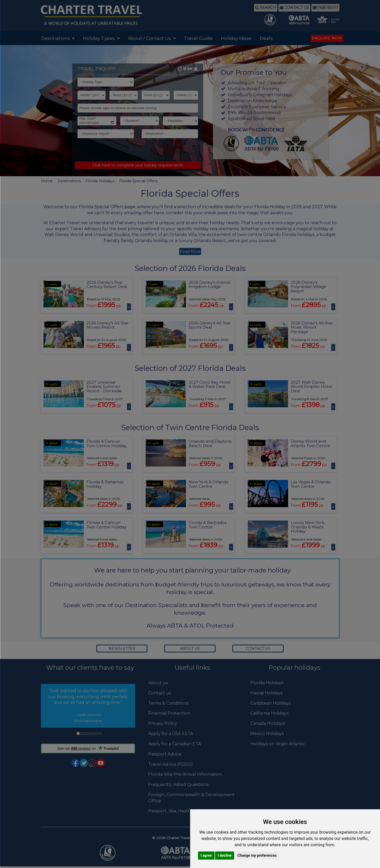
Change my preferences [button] (257, 855)
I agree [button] (206, 855)
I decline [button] (225, 855)
